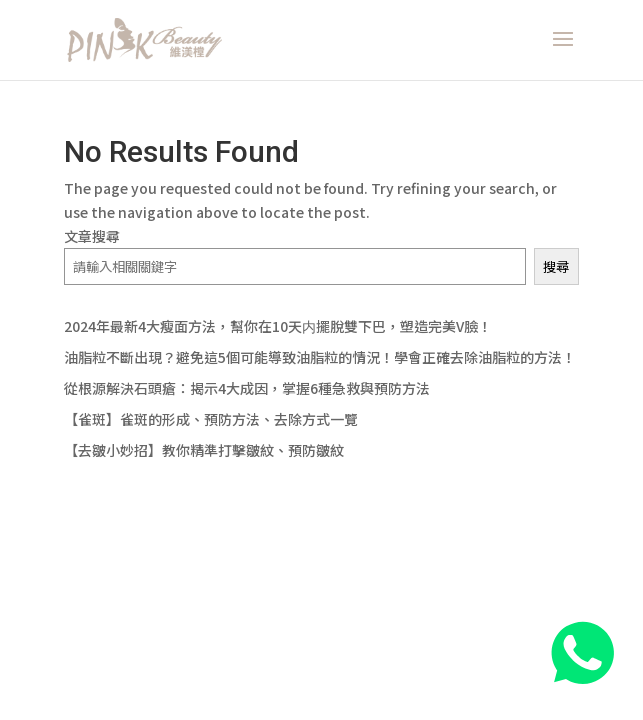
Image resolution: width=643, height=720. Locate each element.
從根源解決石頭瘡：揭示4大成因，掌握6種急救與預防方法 (247, 388)
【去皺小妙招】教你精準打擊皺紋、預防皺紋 (204, 450)
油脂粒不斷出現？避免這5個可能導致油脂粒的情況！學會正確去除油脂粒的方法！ (320, 357)
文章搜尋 (92, 236)
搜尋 (556, 266)
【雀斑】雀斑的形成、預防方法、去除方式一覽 (211, 419)
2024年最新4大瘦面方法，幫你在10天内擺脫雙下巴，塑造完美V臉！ (278, 326)
